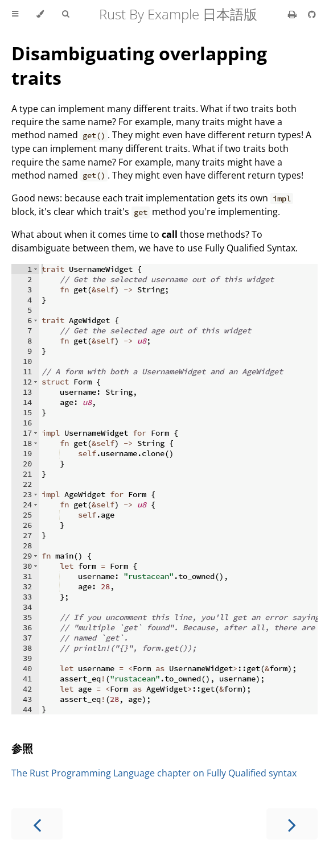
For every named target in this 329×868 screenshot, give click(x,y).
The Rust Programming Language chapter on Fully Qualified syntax (154, 773)
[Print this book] (293, 14)
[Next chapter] (292, 824)
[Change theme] (40, 14)
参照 (22, 748)
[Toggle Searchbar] (65, 14)
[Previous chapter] (37, 824)
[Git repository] (312, 14)
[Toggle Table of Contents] (15, 14)
